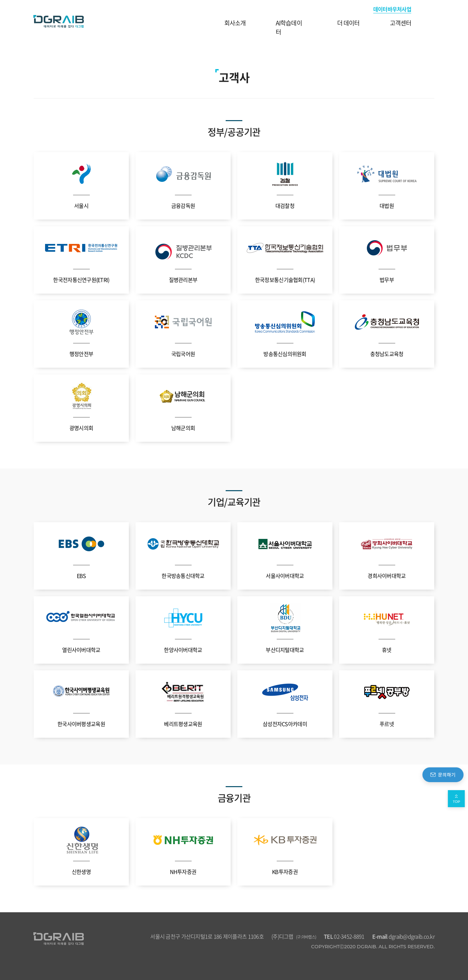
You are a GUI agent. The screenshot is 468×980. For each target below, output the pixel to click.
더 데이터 (348, 23)
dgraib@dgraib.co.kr (403, 936)
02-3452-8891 (344, 936)
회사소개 (235, 23)
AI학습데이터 (289, 27)
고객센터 (401, 23)
